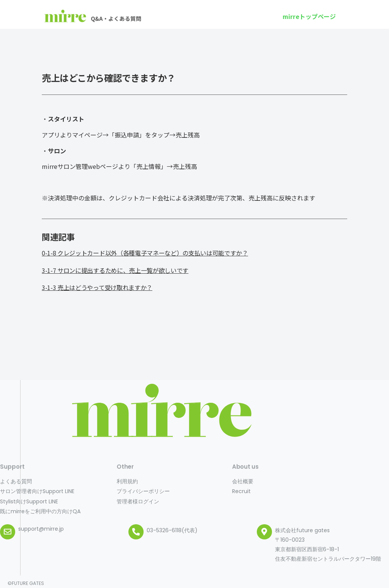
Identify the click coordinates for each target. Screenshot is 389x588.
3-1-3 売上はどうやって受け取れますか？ (97, 287)
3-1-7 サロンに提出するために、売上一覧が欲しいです (115, 270)
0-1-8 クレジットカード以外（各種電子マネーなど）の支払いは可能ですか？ (145, 253)
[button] (309, 16)
